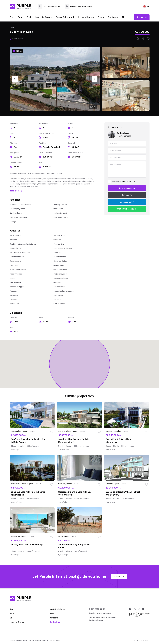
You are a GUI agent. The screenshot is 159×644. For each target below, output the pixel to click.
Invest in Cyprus (43, 17)
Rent (20, 17)
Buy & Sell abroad (65, 17)
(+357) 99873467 (124, 136)
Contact (119, 576)
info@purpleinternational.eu (78, 6)
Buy (12, 17)
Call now (127, 195)
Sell (29, 17)
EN (146, 6)
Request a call (127, 202)
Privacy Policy (129, 181)
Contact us (142, 17)
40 (93, 106)
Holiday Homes (86, 17)
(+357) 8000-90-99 (49, 6)
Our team (113, 17)
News (101, 17)
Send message (127, 188)
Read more (16, 191)
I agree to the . (124, 181)
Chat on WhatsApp (127, 209)
